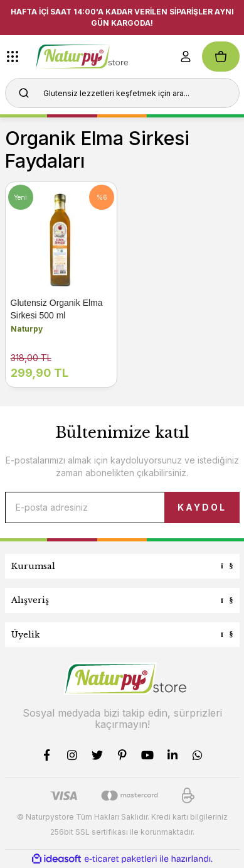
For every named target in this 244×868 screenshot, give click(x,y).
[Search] (122, 93)
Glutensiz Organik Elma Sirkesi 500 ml (57, 309)
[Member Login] (186, 57)
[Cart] (221, 57)
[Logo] (99, 57)
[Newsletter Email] (122, 507)
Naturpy (27, 329)
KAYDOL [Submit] (202, 507)
